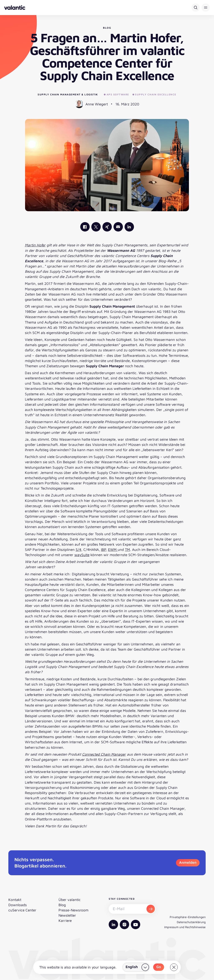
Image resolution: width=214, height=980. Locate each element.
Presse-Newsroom (73, 910)
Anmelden (188, 862)
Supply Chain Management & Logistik (68, 94)
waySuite (82, 555)
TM (127, 549)
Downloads (18, 905)
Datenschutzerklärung (191, 922)
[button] (206, 8)
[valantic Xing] (107, 227)
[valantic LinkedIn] (129, 227)
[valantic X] (96, 227)
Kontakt (15, 900)
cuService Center (22, 910)
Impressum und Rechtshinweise (185, 927)
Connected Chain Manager (104, 754)
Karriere (65, 921)
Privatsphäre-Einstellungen (188, 917)
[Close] (174, 967)
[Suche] (196, 8)
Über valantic (70, 900)
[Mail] (118, 227)
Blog (62, 905)
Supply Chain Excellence (154, 94)
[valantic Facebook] (85, 227)
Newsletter (67, 915)
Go (159, 967)
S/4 (78, 549)
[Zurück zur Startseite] (15, 8)
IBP (103, 549)
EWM (113, 549)
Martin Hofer (35, 245)
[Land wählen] (136, 967)
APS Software (117, 94)
